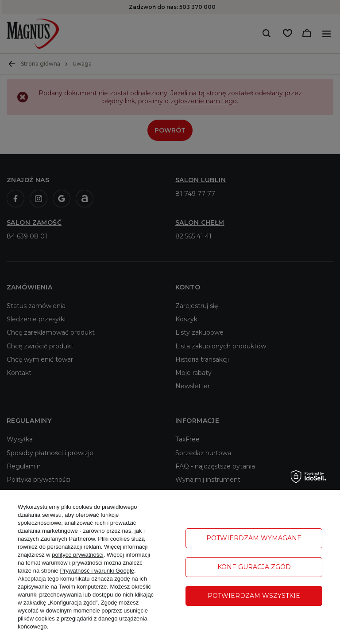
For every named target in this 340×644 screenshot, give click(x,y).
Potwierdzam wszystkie (254, 596)
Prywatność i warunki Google (97, 571)
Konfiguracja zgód (254, 567)
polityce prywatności (77, 555)
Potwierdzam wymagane (254, 538)
